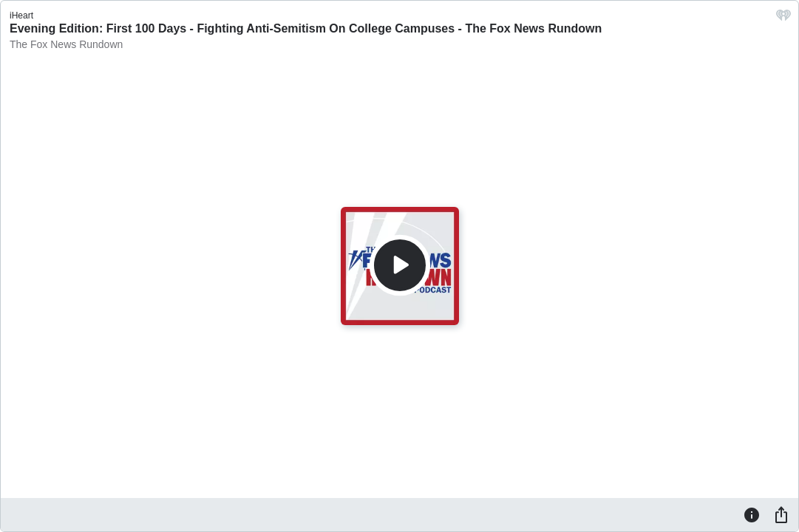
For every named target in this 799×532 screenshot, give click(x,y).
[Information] (752, 514)
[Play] (400, 265)
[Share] (781, 514)
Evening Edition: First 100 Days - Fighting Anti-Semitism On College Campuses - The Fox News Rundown (306, 28)
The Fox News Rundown (66, 44)
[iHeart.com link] (783, 19)
